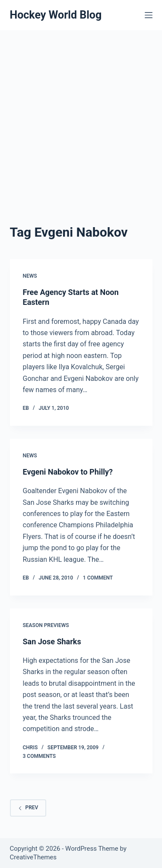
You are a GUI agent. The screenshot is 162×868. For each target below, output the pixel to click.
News (30, 276)
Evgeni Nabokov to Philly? (68, 472)
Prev (28, 808)
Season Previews (46, 625)
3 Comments (40, 756)
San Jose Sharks (52, 641)
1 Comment (98, 578)
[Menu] (149, 15)
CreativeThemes (33, 857)
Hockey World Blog (56, 15)
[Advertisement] (81, 116)
